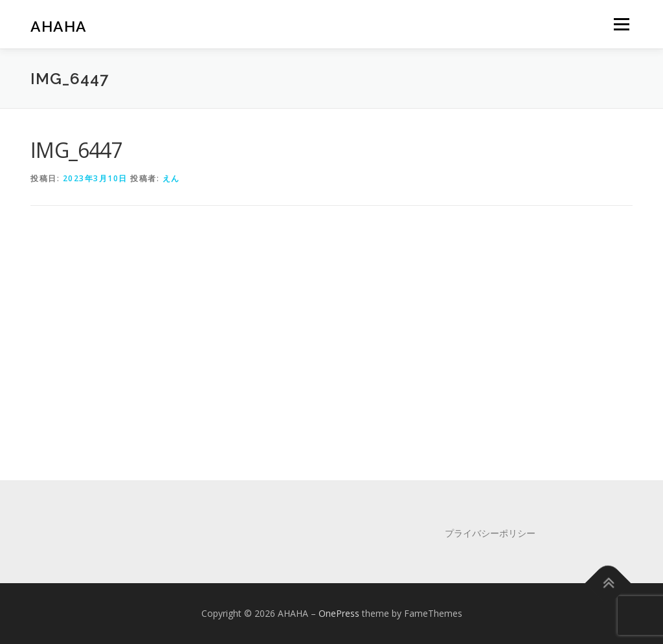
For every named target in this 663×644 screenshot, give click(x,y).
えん (171, 178)
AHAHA (59, 26)
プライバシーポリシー (490, 533)
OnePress (339, 613)
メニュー (621, 24)
